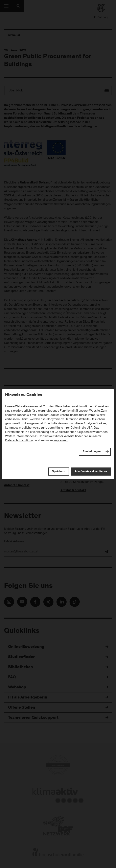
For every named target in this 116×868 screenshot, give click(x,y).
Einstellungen (92, 452)
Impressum (61, 440)
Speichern (59, 472)
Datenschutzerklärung (20, 440)
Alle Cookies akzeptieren (91, 472)
